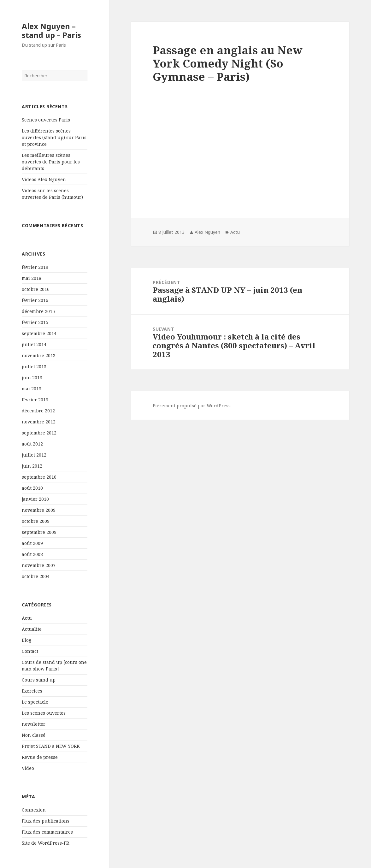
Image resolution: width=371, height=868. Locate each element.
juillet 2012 (34, 455)
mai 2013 (32, 389)
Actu (27, 618)
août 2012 (32, 444)
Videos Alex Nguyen (44, 179)
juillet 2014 (34, 344)
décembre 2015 (38, 311)
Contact (30, 651)
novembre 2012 (39, 422)
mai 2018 (32, 278)
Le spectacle (35, 702)
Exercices (32, 691)
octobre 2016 (36, 289)
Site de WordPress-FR (45, 843)
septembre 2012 (39, 433)
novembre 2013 (39, 355)
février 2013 (35, 400)
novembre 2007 (39, 565)
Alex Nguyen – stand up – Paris (51, 30)
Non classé (34, 735)
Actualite (32, 629)
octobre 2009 (36, 521)
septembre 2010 (39, 477)
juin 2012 (32, 466)
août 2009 (32, 543)
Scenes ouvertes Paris (46, 120)
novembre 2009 (39, 510)
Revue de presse (40, 757)
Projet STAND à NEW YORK (51, 746)
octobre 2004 (36, 576)
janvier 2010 (35, 499)
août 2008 (32, 554)
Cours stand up (39, 680)
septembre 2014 (39, 333)
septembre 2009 (39, 532)
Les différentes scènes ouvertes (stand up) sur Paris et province (54, 137)
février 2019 (35, 267)
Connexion (34, 810)
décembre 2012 (38, 411)
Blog (26, 640)
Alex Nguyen (207, 232)
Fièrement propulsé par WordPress (192, 406)
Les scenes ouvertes (44, 713)
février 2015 (35, 322)
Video (28, 768)
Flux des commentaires (47, 832)
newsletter (34, 724)
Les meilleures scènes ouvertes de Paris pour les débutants (51, 162)
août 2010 (32, 488)
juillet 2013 (34, 366)
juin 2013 (32, 378)
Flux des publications (46, 821)
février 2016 (35, 300)
